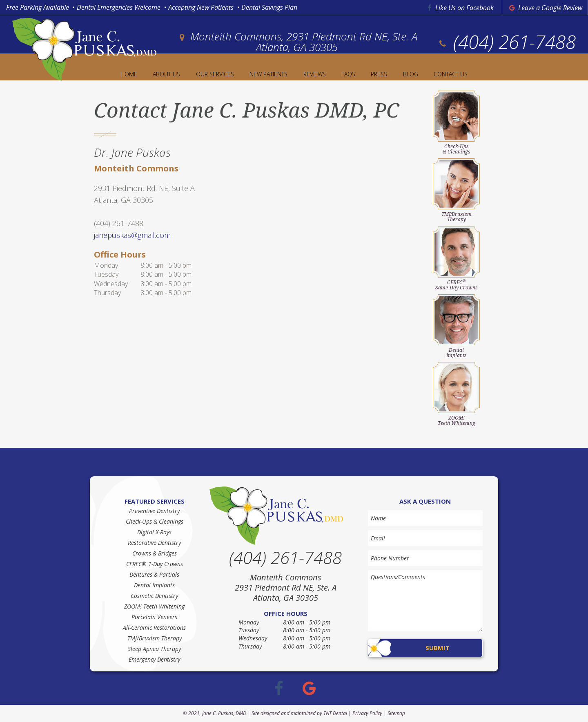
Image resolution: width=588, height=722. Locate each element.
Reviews (315, 74)
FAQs (348, 74)
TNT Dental (335, 713)
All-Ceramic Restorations (154, 628)
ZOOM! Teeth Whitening (154, 606)
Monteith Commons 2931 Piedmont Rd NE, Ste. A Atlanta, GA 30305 (286, 588)
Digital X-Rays (154, 532)
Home (129, 74)
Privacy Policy (367, 713)
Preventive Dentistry (154, 511)
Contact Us (451, 74)
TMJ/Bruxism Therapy (155, 638)
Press (379, 74)
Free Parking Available (38, 7)
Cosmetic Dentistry (154, 596)
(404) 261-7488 (506, 42)
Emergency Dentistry (154, 659)
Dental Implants (154, 585)
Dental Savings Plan (269, 7)
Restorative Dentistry (154, 543)
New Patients (268, 74)
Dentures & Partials (154, 574)
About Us (166, 74)
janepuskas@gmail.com (132, 235)
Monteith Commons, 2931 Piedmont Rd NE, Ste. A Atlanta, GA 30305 (297, 42)
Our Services (215, 74)
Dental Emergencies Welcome (119, 7)
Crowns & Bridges (155, 553)
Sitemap (396, 713)
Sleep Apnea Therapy (154, 649)
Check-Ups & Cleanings (155, 521)
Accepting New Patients (201, 7)
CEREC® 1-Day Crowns (155, 564)
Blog (411, 74)
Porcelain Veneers (154, 617)
